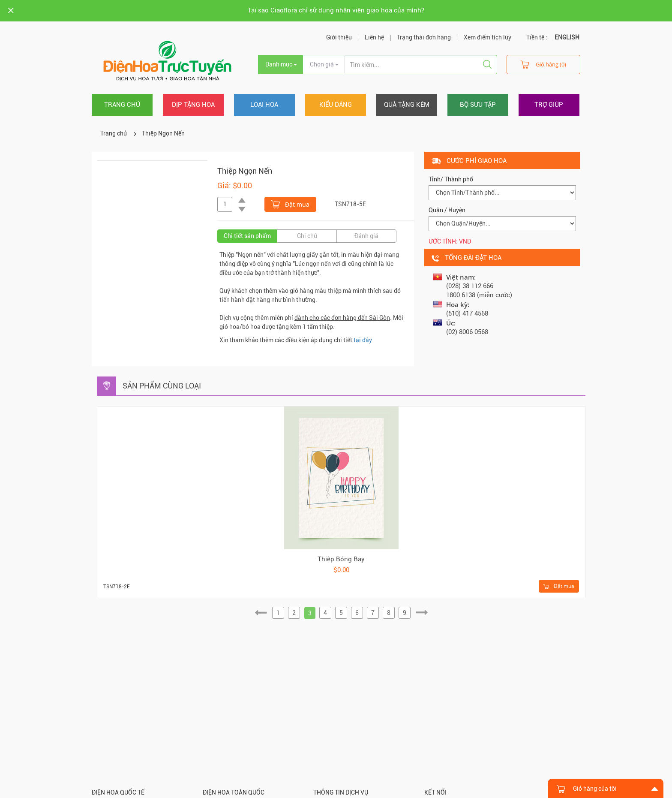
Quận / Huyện (447, 210)
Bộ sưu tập (478, 105)
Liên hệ (374, 37)
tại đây (363, 340)
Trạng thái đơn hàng (424, 37)
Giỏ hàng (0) (543, 64)
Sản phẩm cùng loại (162, 386)
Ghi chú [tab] (307, 236)
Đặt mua (290, 204)
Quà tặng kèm (407, 105)
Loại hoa (264, 105)
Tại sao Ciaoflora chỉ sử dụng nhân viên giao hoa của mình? (336, 10)
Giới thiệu (339, 37)
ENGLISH (567, 37)
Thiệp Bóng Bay (341, 559)
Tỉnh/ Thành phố (451, 179)
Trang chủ (122, 105)
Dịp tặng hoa (193, 105)
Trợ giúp (549, 105)
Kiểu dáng (336, 105)
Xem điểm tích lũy (487, 37)
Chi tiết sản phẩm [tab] (247, 236)
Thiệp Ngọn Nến (163, 133)
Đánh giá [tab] (366, 236)
